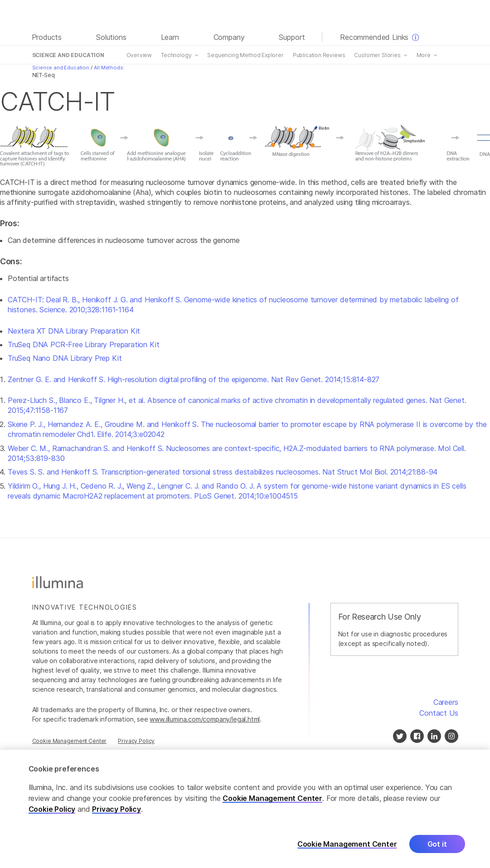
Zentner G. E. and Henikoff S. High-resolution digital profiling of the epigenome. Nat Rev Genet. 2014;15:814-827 (194, 379)
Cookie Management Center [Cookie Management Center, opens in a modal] (70, 741)
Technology (176, 55)
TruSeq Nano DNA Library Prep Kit (65, 358)
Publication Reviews (319, 55)
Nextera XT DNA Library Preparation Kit (74, 331)
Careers (446, 702)
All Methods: (109, 68)
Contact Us (439, 713)
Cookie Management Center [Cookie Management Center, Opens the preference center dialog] (347, 848)
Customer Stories (377, 55)
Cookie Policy (52, 813)
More (423, 55)
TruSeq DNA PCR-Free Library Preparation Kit (83, 344)
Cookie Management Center (272, 802)
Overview (139, 55)
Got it (437, 848)
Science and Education (61, 68)
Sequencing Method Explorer (245, 55)
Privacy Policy (136, 741)
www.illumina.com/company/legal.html (205, 719)
